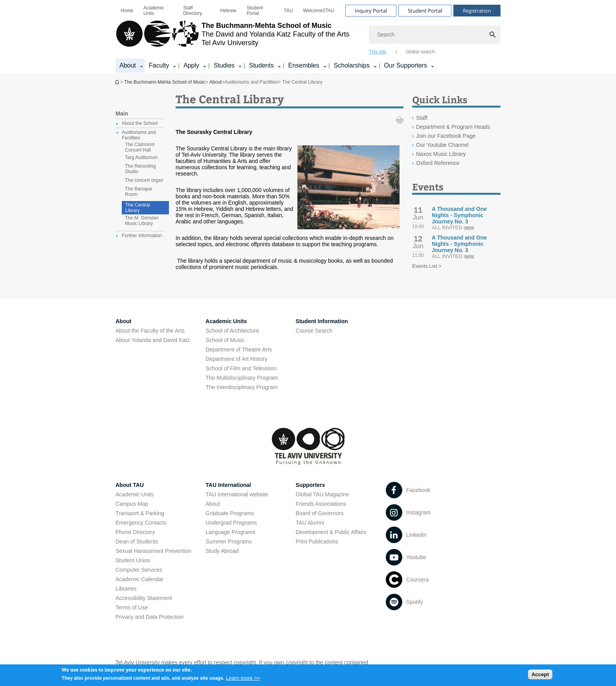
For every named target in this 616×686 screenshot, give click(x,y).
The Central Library (138, 208)
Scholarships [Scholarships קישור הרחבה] (352, 65)
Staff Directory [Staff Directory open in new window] (192, 11)
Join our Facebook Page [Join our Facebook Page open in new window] (446, 136)
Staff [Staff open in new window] (422, 118)
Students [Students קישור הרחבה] (261, 65)
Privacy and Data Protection (150, 617)
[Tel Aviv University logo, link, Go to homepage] (233, 37)
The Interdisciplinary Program (241, 387)
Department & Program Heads (453, 127)
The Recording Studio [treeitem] (140, 169)
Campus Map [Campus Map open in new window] (132, 504)
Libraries (126, 589)
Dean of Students (137, 541)
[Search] (435, 35)
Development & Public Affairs (331, 532)
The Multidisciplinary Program (242, 378)
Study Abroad (222, 551)
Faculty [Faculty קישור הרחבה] (159, 65)
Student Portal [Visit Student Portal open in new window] (425, 11)
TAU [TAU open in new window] (288, 11)
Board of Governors (320, 513)
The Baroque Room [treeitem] (138, 192)
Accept (540, 676)
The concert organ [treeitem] (144, 180)
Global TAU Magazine (323, 494)
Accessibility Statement (144, 598)
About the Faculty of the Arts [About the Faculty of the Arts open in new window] (150, 331)
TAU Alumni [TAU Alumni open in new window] (310, 523)
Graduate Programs (230, 513)
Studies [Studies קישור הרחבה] (224, 65)
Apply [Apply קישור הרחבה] (191, 65)
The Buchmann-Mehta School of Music (118, 82)
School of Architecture (232, 331)
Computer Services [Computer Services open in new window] (139, 570)
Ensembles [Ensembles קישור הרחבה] (304, 65)
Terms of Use (132, 607)
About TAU (130, 485)
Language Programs (230, 532)
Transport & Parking (140, 513)
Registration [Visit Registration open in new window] (477, 11)
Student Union (133, 560)
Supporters (311, 485)
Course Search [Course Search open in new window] (314, 331)
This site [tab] (378, 52)
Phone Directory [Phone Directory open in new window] (135, 532)
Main (122, 113)
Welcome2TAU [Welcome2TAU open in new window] (319, 11)
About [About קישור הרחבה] (128, 65)
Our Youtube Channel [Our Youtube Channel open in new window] (442, 145)
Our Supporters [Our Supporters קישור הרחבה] (406, 65)
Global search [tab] (420, 52)
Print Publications (317, 541)
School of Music (225, 340)
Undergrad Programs (231, 523)
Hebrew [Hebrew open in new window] (228, 11)
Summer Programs (228, 541)
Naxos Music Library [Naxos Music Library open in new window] (441, 154)
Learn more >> (243, 680)
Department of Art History (236, 359)
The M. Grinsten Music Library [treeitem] (142, 221)
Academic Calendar (139, 579)
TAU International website (237, 494)
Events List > (427, 266)
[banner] (308, 37)
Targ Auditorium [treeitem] (141, 157)
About (215, 82)
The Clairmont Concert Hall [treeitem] (140, 147)
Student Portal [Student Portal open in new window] (255, 11)
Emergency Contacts (141, 523)
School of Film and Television (241, 368)
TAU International (228, 485)
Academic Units (154, 11)
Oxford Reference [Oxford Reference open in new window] (438, 163)
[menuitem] (127, 11)
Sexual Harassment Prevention (153, 551)
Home (127, 11)
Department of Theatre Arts (239, 349)
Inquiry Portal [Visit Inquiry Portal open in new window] (371, 11)
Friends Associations (321, 504)
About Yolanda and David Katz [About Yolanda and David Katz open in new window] (153, 340)
